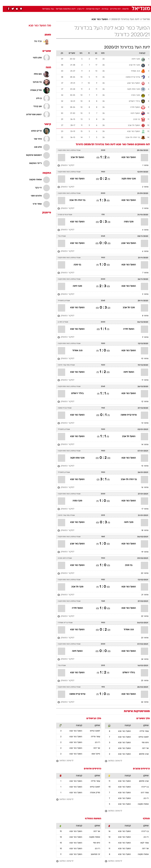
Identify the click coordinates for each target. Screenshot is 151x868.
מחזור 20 (142, 573)
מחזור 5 (143, 294)
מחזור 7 (143, 273)
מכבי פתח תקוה (126, 179)
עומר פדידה (141, 731)
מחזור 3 (143, 208)
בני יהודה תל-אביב (74, 200)
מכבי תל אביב (126, 308)
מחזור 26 (142, 702)
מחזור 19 (142, 552)
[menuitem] (112, 3)
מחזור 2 (143, 187)
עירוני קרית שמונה (126, 415)
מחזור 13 (142, 423)
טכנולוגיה (53, 3)
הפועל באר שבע (126, 243)
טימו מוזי (142, 743)
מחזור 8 (143, 316)
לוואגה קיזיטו (141, 737)
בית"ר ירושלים (75, 394)
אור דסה (143, 748)
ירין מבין (78, 9)
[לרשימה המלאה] (125, 761)
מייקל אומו (93, 754)
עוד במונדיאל (45, 9)
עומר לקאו (142, 843)
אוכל (81, 3)
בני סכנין (75, 265)
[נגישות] (4, 3)
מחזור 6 (143, 251)
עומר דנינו (142, 793)
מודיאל (144, 19)
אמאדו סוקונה (140, 804)
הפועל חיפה (126, 372)
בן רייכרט (142, 787)
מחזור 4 (143, 230)
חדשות (123, 9)
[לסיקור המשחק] (63, 166)
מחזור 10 (142, 359)
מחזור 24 (142, 659)
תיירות (63, 3)
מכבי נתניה (126, 222)
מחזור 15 (142, 466)
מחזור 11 (142, 380)
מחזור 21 (142, 595)
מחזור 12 (142, 402)
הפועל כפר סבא (97, 19)
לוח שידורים (113, 9)
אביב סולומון (141, 754)
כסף (88, 3)
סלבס (96, 3)
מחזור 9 (143, 337)
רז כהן (95, 743)
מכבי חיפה (75, 286)
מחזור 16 (142, 488)
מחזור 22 (142, 616)
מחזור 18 (142, 531)
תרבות (104, 3)
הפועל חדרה (126, 329)
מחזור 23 (142, 638)
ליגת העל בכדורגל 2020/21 (123, 19)
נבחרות (102, 9)
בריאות (72, 3)
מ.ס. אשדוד (75, 351)
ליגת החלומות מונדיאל (63, 9)
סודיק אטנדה (92, 793)
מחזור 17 (142, 509)
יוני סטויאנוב (93, 854)
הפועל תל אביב (75, 157)
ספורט (113, 3)
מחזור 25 (142, 681)
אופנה (43, 3)
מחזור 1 (143, 166)
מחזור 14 (142, 445)
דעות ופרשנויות (90, 9)
